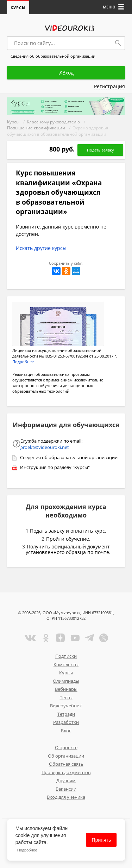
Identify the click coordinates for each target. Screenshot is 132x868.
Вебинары (66, 689)
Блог (66, 731)
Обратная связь (66, 764)
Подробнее (27, 850)
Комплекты (66, 664)
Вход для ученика (66, 797)
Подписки (66, 656)
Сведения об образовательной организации (69, 457)
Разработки (66, 722)
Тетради (66, 714)
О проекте (66, 747)
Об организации (66, 756)
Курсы (18, 8)
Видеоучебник (66, 706)
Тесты (66, 697)
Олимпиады (66, 681)
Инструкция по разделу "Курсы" (55, 467)
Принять (102, 840)
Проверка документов (66, 772)
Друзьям (66, 780)
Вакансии (66, 789)
